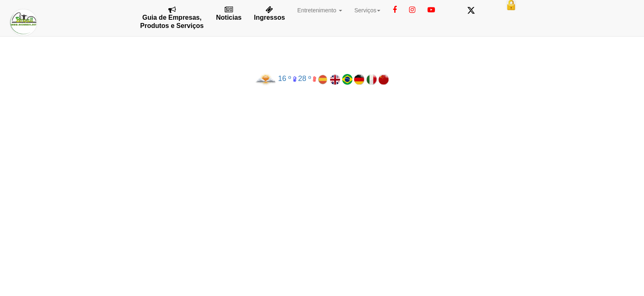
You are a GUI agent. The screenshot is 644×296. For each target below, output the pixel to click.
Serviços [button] (368, 10)
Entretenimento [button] (320, 10)
